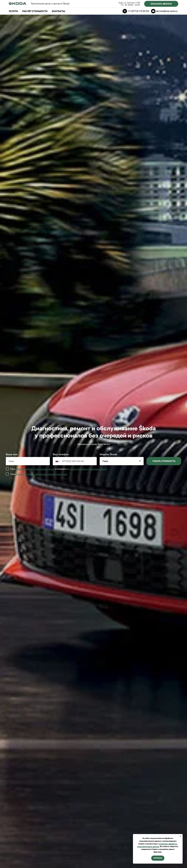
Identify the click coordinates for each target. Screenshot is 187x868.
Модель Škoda (108, 454)
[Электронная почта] (164, 11)
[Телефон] (136, 11)
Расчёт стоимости (35, 11)
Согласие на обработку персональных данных (35, 469)
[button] (161, 4)
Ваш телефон (61, 454)
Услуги (13, 11)
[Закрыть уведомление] (180, 836)
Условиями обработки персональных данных (88, 469)
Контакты (58, 11)
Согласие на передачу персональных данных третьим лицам (41, 474)
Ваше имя (12, 454)
